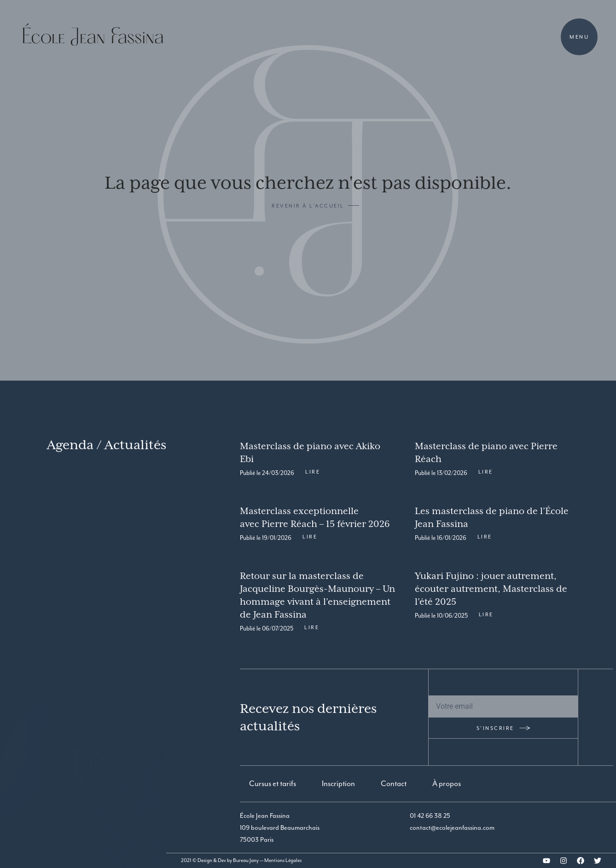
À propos (447, 784)
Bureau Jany (246, 860)
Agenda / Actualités (107, 445)
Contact (394, 784)
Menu (579, 37)
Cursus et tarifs (273, 784)
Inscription (338, 784)
